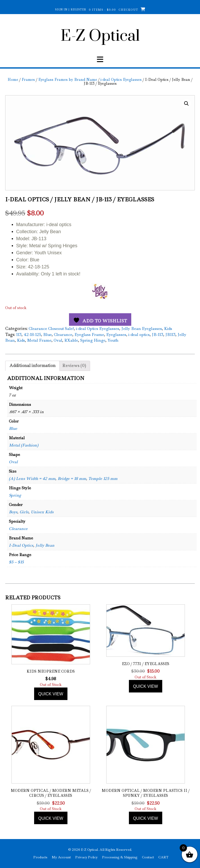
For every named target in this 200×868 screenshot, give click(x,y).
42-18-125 (32, 335)
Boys (13, 512)
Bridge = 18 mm (72, 479)
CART (163, 857)
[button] (100, 59)
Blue (48, 335)
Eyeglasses (116, 335)
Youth (113, 340)
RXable (71, 340)
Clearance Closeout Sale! (51, 329)
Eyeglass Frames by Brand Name (68, 80)
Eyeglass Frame (89, 335)
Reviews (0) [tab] (74, 366)
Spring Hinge (93, 340)
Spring (15, 495)
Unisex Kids (42, 512)
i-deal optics (139, 335)
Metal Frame (39, 340)
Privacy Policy (86, 857)
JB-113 (158, 335)
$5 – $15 (16, 562)
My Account (61, 857)
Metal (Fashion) (24, 445)
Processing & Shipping (120, 857)
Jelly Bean (45, 545)
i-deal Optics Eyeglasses (121, 80)
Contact (148, 857)
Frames (28, 80)
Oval (58, 340)
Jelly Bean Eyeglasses (142, 329)
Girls (24, 512)
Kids (168, 329)
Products (40, 857)
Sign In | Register (71, 9)
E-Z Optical (100, 36)
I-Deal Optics (21, 545)
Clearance (63, 335)
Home (13, 80)
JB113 (170, 335)
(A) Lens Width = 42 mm (32, 479)
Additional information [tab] (32, 366)
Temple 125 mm (103, 479)
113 (19, 335)
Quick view (51, 694)
